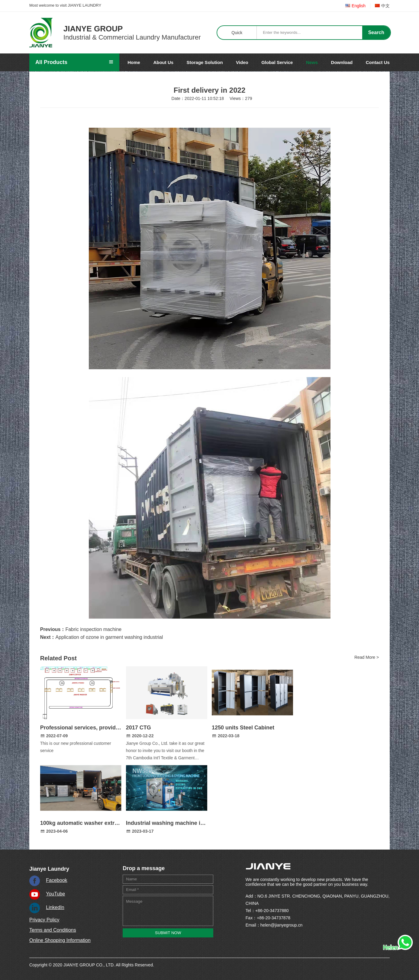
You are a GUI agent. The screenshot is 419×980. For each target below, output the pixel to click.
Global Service (277, 62)
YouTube (55, 894)
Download (342, 62)
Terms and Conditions (53, 930)
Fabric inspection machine (93, 629)
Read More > (367, 657)
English (355, 6)
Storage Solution (205, 62)
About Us (163, 62)
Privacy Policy (44, 920)
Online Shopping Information (60, 940)
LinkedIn (55, 907)
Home (134, 62)
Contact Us (378, 62)
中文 (382, 6)
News (312, 62)
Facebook (56, 880)
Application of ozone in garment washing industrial (109, 637)
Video (242, 62)
